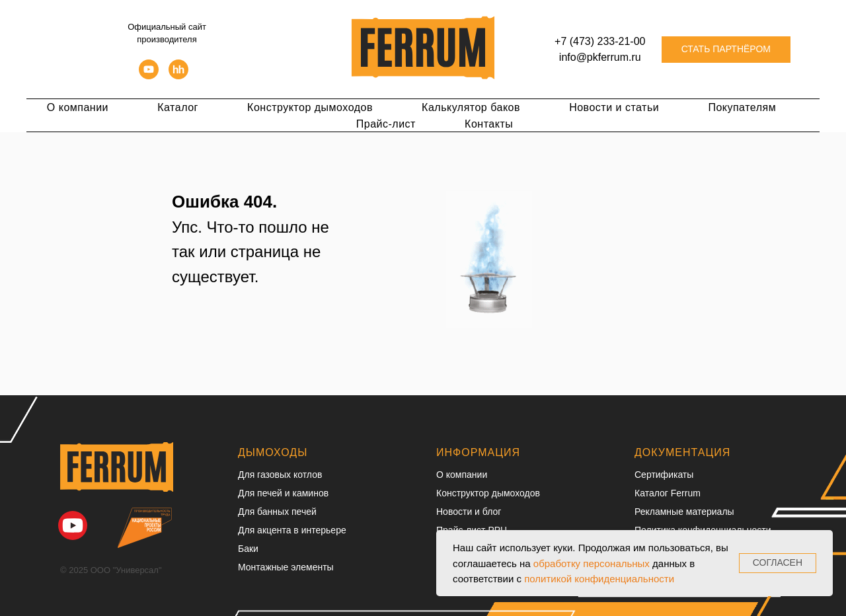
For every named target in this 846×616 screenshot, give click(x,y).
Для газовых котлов (280, 475)
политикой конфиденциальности (599, 579)
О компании (78, 107)
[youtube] (149, 68)
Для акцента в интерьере (292, 530)
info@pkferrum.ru (600, 57)
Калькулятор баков (471, 107)
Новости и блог (469, 512)
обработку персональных (592, 563)
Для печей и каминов (283, 493)
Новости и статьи (614, 107)
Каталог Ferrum (668, 493)
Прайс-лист (386, 124)
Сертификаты (664, 475)
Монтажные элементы (286, 567)
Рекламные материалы (684, 512)
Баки (248, 549)
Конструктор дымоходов (310, 107)
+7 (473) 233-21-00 (600, 41)
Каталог (178, 107)
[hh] (178, 68)
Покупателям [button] (742, 107)
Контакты (489, 124)
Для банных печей (277, 512)
